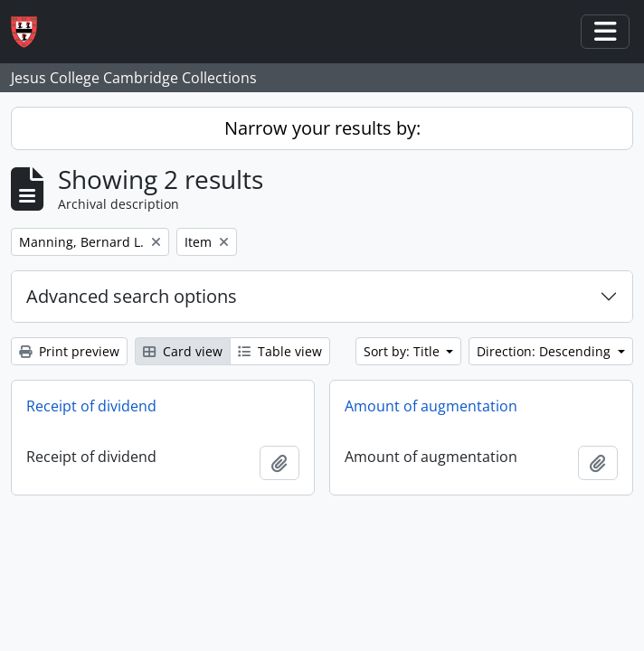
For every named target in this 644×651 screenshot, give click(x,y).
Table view (280, 351)
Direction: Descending (545, 351)
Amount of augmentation (431, 406)
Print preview (69, 351)
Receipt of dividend (91, 406)
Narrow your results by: (322, 128)
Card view (183, 351)
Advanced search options (132, 296)
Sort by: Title (403, 351)
